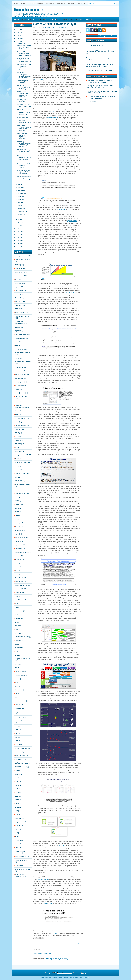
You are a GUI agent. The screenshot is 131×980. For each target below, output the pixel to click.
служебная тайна (21, 767)
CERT (17, 515)
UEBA (17, 796)
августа (20, 193)
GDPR (17, 781)
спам (17, 604)
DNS (17, 726)
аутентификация (21, 418)
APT (16, 466)
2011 (18, 234)
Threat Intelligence (21, 374)
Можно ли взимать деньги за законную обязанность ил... (24, 120)
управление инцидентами (19, 323)
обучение (18, 305)
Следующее (37, 943)
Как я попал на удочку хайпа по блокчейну (23, 87)
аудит (17, 534)
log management (72, 221)
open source (19, 582)
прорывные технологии (23, 712)
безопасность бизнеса (23, 353)
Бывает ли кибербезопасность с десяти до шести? (24, 144)
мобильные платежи (22, 763)
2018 (18, 38)
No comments (63, 28)
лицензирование (21, 426)
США (17, 490)
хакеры (17, 459)
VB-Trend (55, 933)
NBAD (17, 574)
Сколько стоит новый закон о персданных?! (101, 71)
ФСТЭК (17, 265)
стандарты (19, 302)
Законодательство (30, 19)
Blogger (83, 973)
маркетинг (18, 504)
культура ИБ (19, 589)
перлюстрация (20, 705)
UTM (17, 734)
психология (19, 367)
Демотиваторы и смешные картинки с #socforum (23, 136)
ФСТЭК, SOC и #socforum (22, 101)
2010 (18, 237)
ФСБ (17, 280)
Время (17, 844)
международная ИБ (22, 455)
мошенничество (20, 701)
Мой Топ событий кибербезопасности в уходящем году (24, 60)
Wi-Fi (17, 741)
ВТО (16, 622)
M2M (17, 682)
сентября (21, 190)
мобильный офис (21, 462)
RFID (17, 789)
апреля (20, 206)
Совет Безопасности (22, 637)
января (20, 215)
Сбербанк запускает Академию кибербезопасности (24, 67)
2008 (18, 243)
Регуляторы (55, 19)
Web (17, 501)
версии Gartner (70, 293)
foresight (18, 633)
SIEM (17, 415)
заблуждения (19, 382)
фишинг (18, 774)
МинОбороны (20, 600)
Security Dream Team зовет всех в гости (24, 105)
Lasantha (65, 978)
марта (20, 209)
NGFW (17, 730)
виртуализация (20, 537)
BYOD (17, 470)
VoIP (17, 737)
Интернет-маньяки (21, 748)
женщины (18, 752)
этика (17, 679)
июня (19, 200)
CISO (17, 411)
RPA (16, 833)
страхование (19, 671)
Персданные (42, 19)
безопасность (20, 818)
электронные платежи (22, 484)
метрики (18, 327)
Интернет (18, 560)
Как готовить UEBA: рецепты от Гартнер (24, 166)
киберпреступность (21, 493)
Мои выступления (36, 3)
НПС (17, 342)
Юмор (17, 358)
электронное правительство (20, 875)
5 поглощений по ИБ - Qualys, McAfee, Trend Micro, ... (24, 172)
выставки (18, 283)
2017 (18, 41)
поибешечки (19, 648)
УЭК (16, 811)
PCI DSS (18, 444)
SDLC (17, 433)
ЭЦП (17, 563)
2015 (18, 222)
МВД (17, 686)
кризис (17, 512)
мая (19, 203)
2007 (18, 246)
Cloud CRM (87, 978)
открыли (62, 846)
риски (17, 422)
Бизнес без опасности (29, 10)
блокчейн (18, 640)
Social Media (19, 578)
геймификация (20, 393)
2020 (18, 32)
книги (17, 567)
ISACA (17, 785)
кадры (17, 644)
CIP (16, 778)
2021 (18, 29)
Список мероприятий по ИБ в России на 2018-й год (24, 47)
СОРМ (17, 697)
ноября (20, 184)
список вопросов (43, 879)
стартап (18, 556)
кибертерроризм (21, 756)
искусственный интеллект (20, 852)
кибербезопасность (21, 473)
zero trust (18, 840)
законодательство (21, 256)
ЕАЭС (17, 807)
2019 (18, 35)
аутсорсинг (19, 448)
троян (17, 596)
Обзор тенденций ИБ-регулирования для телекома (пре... (24, 158)
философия (19, 378)
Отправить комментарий (43, 953)
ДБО (17, 519)
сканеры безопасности (23, 721)
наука (17, 389)
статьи (17, 607)
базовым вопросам (53, 118)
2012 (18, 231)
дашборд (18, 523)
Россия (17, 298)
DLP (16, 437)
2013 (18, 228)
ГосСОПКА (19, 745)
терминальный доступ (23, 860)
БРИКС (17, 803)
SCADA (17, 294)
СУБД (17, 655)
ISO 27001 (18, 481)
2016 (18, 219)
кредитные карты (21, 585)
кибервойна (19, 451)
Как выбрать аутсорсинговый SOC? (24, 151)
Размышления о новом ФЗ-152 (96, 45)
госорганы (18, 541)
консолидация (20, 272)
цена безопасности (21, 334)
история (18, 526)
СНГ (16, 694)
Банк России (19, 291)
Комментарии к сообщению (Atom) (56, 959)
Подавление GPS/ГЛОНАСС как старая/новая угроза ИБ (23, 94)
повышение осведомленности (21, 406)
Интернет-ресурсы (21, 349)
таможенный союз (21, 675)
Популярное (92, 36)
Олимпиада (19, 690)
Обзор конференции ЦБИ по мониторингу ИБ (54, 24)
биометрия (19, 549)
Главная (16, 19)
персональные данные (23, 260)
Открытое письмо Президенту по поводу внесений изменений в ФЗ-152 (100, 65)
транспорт (18, 866)
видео (17, 508)
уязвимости (19, 611)
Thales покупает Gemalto (23, 82)
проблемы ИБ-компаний (23, 362)
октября (20, 187)
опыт (17, 629)
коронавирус (19, 759)
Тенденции (80, 19)
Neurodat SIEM (38, 80)
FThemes (49, 978)
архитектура (19, 440)
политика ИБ (19, 708)
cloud (17, 402)
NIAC (17, 829)
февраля (21, 212)
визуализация (20, 822)
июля (19, 197)
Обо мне (71, 3)
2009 (18, 240)
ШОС (17, 848)
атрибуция (19, 545)
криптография (20, 313)
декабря (20, 43)
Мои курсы (50, 3)
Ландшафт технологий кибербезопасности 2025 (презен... (24, 75)
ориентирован (61, 210)
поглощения (19, 276)
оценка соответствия (22, 316)
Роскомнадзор (20, 338)
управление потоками (22, 869)
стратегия (18, 331)
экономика (19, 371)
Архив (113, 36)
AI (16, 615)
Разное (90, 19)
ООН (17, 651)
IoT (16, 571)
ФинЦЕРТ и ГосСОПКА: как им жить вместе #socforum (24, 128)
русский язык (19, 717)
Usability (18, 618)
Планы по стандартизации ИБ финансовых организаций (24, 112)
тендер (17, 770)
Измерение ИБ (67, 19)
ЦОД (17, 814)
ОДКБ (17, 664)
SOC (17, 309)
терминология (20, 593)
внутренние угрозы (21, 552)
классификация (20, 530)
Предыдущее (80, 943)
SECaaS (18, 792)
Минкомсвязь (19, 385)
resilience (18, 800)
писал (52, 111)
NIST (17, 497)
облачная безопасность (23, 397)
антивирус (18, 429)
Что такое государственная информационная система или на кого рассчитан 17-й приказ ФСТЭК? (101, 52)
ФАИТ (17, 668)
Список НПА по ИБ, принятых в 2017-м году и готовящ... (24, 54)
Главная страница (20, 3)
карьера (18, 825)
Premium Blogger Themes (76, 978)
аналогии (18, 626)
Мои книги (61, 3)
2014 (18, 225)
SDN (17, 837)
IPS (16, 477)
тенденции (19, 269)
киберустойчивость (21, 857)
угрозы (17, 287)
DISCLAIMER (81, 3)
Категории (103, 36)
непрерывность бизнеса (23, 659)
